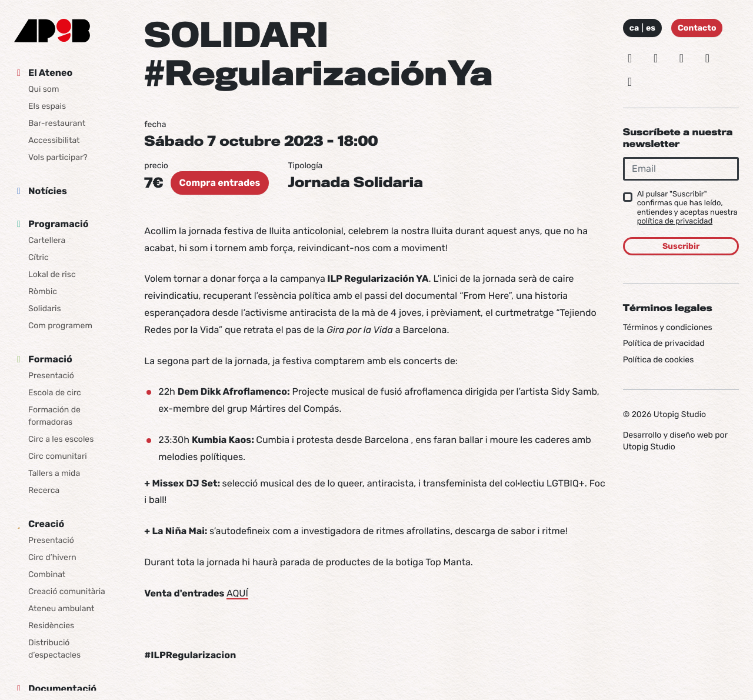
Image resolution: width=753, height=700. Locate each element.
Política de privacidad (664, 343)
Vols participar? (58, 157)
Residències (51, 626)
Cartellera (47, 240)
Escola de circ (55, 393)
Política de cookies (659, 360)
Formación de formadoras (54, 416)
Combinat (47, 574)
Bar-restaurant (57, 123)
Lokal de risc (52, 274)
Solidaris (45, 309)
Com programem (60, 326)
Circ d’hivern (52, 557)
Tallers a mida (54, 473)
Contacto (697, 28)
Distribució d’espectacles (54, 649)
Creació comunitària (67, 591)
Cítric (39, 257)
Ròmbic (43, 291)
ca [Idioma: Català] (634, 28)
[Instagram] (630, 58)
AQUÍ (237, 593)
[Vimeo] (707, 58)
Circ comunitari (58, 456)
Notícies (48, 191)
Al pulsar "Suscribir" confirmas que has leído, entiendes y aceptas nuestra (687, 208)
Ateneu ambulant (61, 609)
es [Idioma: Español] (651, 28)
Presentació (51, 376)
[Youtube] (630, 82)
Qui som (44, 89)
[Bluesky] (656, 58)
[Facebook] (682, 58)
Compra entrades (220, 183)
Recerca (44, 490)
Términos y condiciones (668, 327)
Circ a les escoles (61, 439)
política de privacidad (675, 221)
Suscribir (681, 246)
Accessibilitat (54, 140)
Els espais (47, 106)
